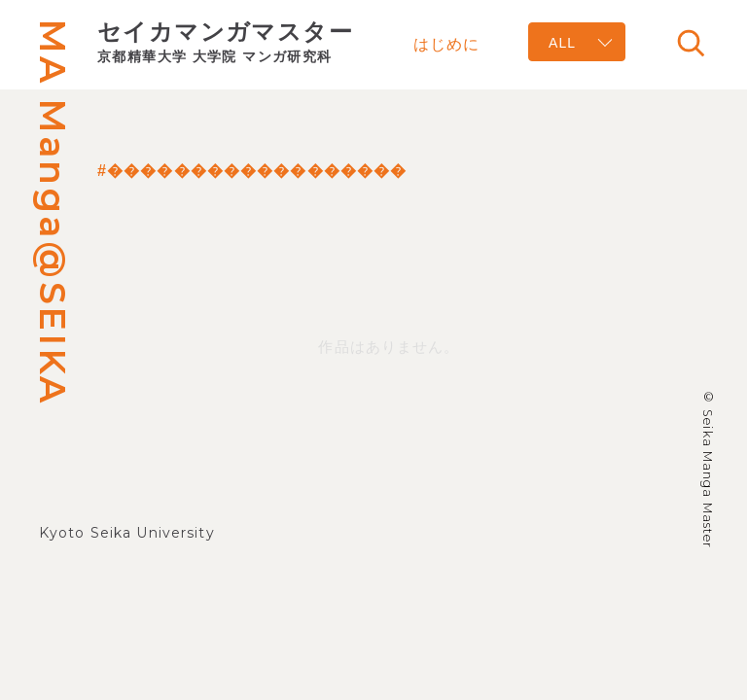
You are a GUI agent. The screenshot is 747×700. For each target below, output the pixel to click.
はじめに (446, 44)
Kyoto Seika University (127, 533)
